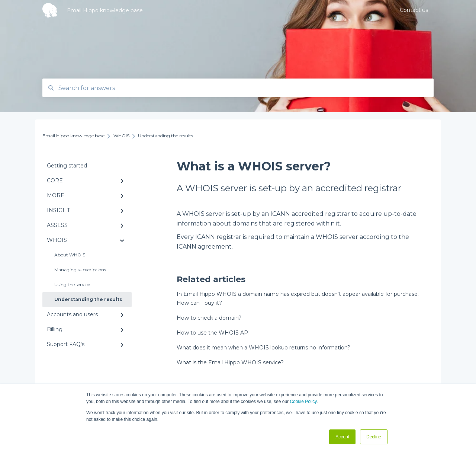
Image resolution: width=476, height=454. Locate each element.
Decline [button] (374, 437)
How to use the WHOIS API (213, 333)
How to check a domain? (209, 318)
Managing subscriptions (80, 270)
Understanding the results (88, 299)
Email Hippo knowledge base (105, 10)
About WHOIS (70, 255)
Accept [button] (342, 437)
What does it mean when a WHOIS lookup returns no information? (263, 348)
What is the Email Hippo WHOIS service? (230, 362)
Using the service (72, 284)
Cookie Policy (303, 402)
